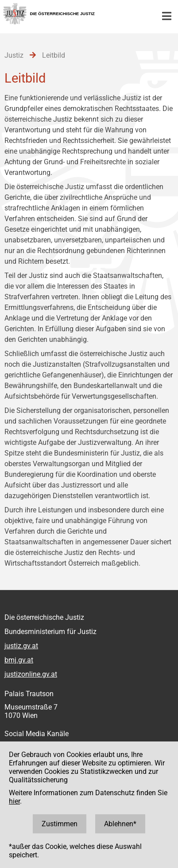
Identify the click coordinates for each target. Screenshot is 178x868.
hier (14, 801)
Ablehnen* (120, 824)
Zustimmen (60, 824)
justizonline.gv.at (31, 674)
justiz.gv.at (21, 646)
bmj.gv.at (19, 660)
